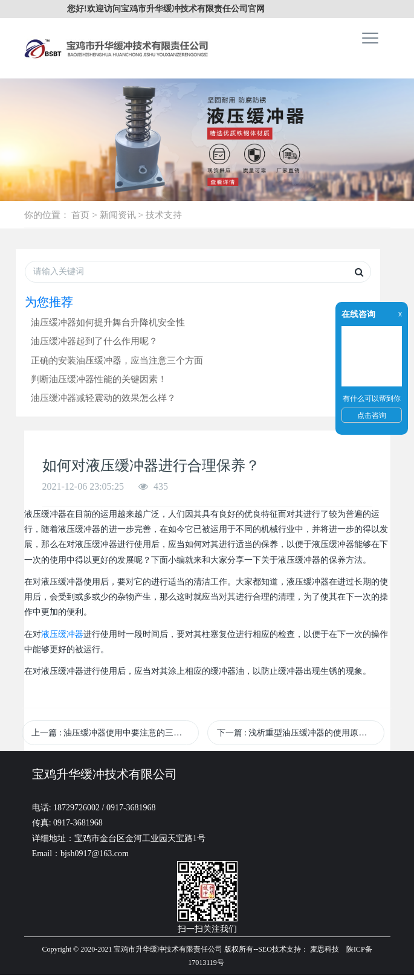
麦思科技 (325, 949)
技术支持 (164, 215)
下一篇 (296, 733)
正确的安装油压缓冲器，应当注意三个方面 (117, 360)
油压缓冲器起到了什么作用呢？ (94, 341)
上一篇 (115, 733)
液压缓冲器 (62, 634)
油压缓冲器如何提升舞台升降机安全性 (108, 322)
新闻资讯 (118, 215)
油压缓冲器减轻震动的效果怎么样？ (103, 398)
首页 (80, 215)
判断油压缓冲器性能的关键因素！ (99, 379)
